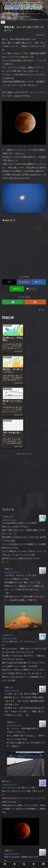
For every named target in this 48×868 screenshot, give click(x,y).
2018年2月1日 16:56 (9, 456)
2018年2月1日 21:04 (9, 721)
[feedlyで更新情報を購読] (13, 302)
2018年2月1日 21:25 (12, 790)
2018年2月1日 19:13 (12, 509)
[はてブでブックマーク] (39, 282)
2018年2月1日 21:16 (12, 627)
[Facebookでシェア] (24, 282)
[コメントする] (31, 289)
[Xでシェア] (9, 282)
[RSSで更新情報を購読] (35, 302)
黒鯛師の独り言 (9, 220)
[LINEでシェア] (17, 289)
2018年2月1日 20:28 (9, 575)
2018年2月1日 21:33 (14, 662)
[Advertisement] (24, 248)
